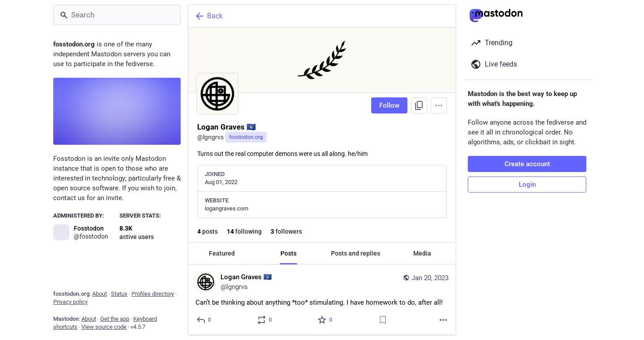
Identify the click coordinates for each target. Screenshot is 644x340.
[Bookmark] (383, 320)
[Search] (117, 15)
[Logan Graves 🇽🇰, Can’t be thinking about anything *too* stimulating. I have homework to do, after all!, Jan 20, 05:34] (322, 300)
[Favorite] (325, 320)
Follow (389, 105)
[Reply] (204, 320)
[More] (443, 320)
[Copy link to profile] (419, 105)
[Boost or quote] (265, 320)
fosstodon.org (246, 137)
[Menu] (439, 105)
